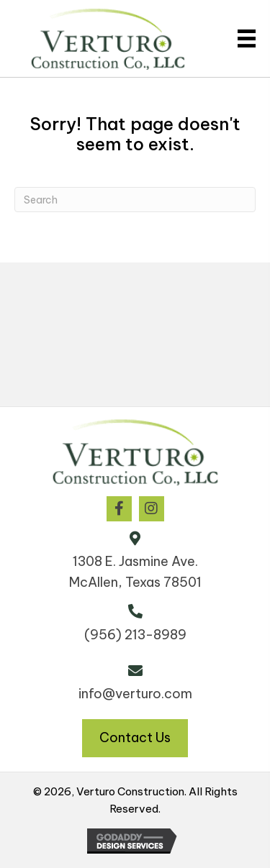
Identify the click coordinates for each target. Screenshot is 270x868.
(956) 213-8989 (135, 635)
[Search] (135, 200)
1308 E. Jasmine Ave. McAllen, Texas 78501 (135, 572)
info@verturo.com (135, 694)
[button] (119, 509)
